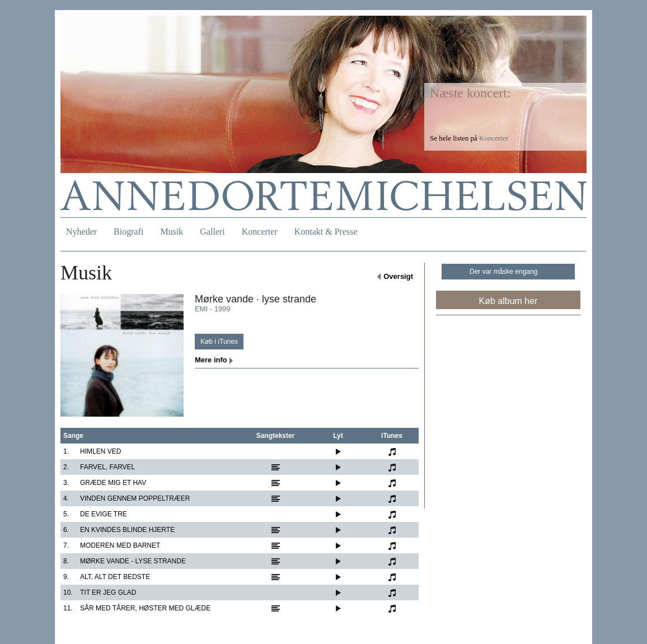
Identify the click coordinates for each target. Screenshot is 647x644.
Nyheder (81, 232)
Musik (172, 232)
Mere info (211, 360)
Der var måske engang (503, 272)
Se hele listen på (469, 138)
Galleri (212, 232)
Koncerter (260, 232)
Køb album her (508, 301)
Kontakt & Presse (326, 232)
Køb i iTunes (219, 342)
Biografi (128, 232)
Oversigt (398, 276)
